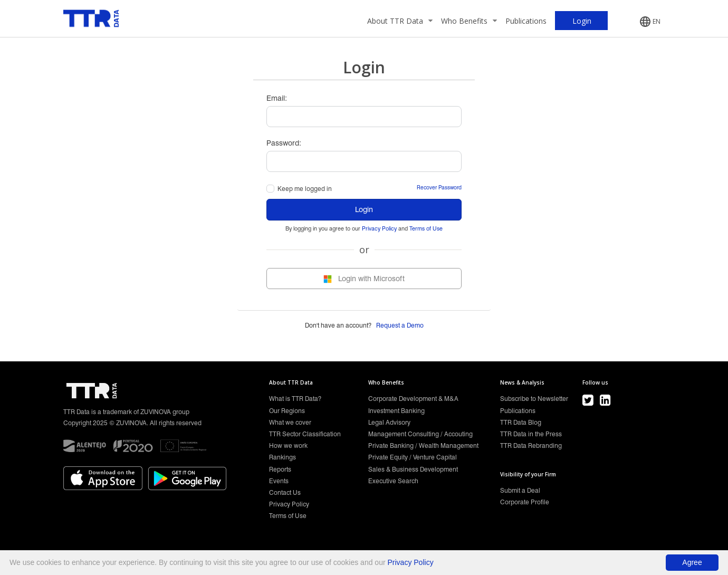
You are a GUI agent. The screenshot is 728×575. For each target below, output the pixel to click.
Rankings (282, 457)
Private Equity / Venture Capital (413, 457)
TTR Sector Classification (305, 434)
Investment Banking (396, 411)
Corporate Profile (525, 502)
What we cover (290, 422)
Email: (277, 98)
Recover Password (439, 187)
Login (364, 209)
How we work (288, 445)
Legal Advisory (389, 422)
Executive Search (393, 481)
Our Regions (287, 411)
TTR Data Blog (521, 422)
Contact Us (285, 492)
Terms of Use (426, 229)
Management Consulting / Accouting (420, 434)
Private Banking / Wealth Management (423, 445)
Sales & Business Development (413, 469)
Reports (280, 469)
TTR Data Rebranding (531, 445)
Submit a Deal (520, 490)
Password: (284, 143)
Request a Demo (400, 325)
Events (279, 481)
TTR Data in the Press (531, 434)
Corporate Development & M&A (413, 399)
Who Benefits (469, 21)
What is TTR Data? (295, 399)
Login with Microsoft (364, 279)
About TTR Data (400, 21)
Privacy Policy (379, 229)
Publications (526, 21)
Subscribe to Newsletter (534, 399)
